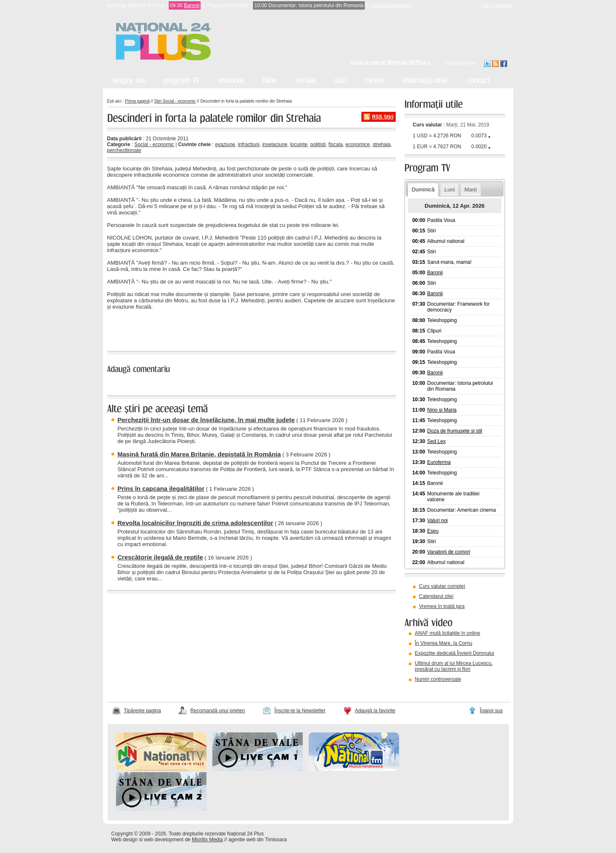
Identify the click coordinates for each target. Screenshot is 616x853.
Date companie (497, 5)
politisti (318, 144)
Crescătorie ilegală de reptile (160, 557)
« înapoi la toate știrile (136, 329)
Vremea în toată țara (442, 606)
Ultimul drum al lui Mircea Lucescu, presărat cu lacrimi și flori (454, 666)
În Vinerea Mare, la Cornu (444, 643)
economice (358, 144)
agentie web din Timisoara (257, 840)
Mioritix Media (207, 840)
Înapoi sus (491, 711)
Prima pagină (137, 101)
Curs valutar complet (442, 586)
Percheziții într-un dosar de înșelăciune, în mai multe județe (206, 420)
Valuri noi (437, 521)
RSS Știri (383, 117)
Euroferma (439, 462)
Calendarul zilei (436, 596)
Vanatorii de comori (449, 552)
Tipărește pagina (143, 711)
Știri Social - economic (175, 101)
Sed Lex (436, 441)
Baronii (192, 5)
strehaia (382, 144)
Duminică (423, 189)
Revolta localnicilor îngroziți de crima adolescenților (196, 523)
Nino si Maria (442, 410)
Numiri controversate (438, 679)
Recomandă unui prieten (218, 711)
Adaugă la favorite (375, 711)
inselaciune (275, 144)
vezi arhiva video (427, 690)
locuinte (299, 144)
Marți (470, 189)
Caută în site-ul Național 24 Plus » (390, 62)
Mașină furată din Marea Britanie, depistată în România (199, 454)
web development (164, 840)
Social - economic (154, 144)
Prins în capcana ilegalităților (161, 488)
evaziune (225, 144)
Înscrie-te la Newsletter (300, 711)
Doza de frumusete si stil (455, 431)
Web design (125, 840)
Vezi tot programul (391, 5)
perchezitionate (124, 150)
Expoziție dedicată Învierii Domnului (455, 653)
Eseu (433, 531)
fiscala (335, 144)
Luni (450, 189)
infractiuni (249, 144)
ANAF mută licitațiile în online (448, 633)
